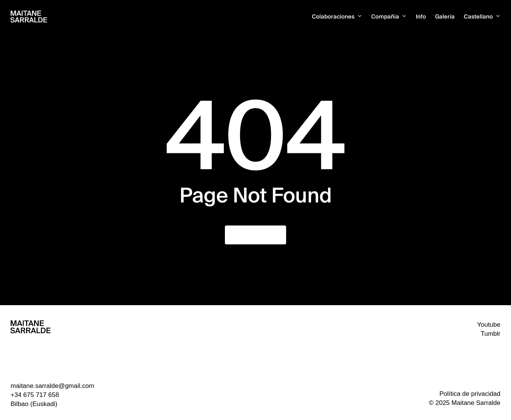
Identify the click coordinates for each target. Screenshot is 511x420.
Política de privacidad (470, 394)
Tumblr (491, 334)
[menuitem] (482, 17)
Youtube (489, 325)
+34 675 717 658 (35, 395)
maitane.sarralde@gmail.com (52, 386)
